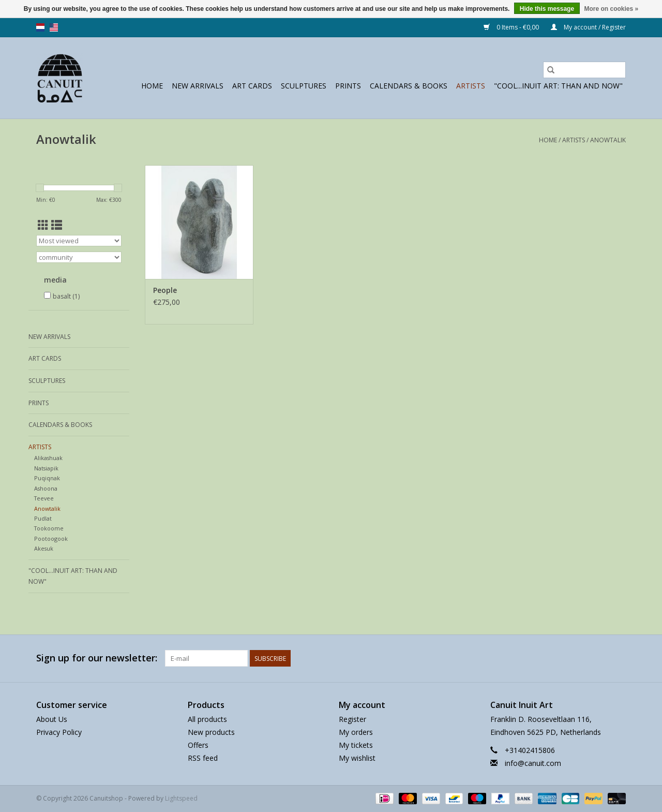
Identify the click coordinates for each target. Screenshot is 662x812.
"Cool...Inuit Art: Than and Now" (558, 86)
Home (152, 86)
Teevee (44, 498)
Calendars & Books (409, 86)
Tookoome (49, 528)
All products (207, 719)
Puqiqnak (47, 478)
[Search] (584, 70)
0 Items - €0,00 (512, 27)
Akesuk (44, 548)
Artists (471, 86)
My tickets (356, 745)
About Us (52, 719)
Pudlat (43, 518)
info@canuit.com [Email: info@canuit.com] (533, 763)
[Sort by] (79, 241)
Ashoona (46, 488)
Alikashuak (48, 458)
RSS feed (203, 758)
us (54, 27)
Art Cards (252, 86)
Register (352, 719)
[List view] (57, 225)
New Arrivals (198, 86)
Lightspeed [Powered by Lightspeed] (181, 798)
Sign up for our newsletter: (97, 658)
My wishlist (357, 758)
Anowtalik (608, 140)
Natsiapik (46, 468)
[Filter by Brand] (79, 257)
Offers (198, 745)
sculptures (304, 86)
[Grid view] (43, 225)
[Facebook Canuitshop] (599, 658)
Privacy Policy (59, 732)
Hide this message (547, 9)
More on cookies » (611, 9)
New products (211, 732)
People (165, 290)
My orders (356, 732)
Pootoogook (51, 538)
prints (348, 86)
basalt (66, 296)
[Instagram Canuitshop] (618, 658)
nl (40, 27)
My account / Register (588, 27)
